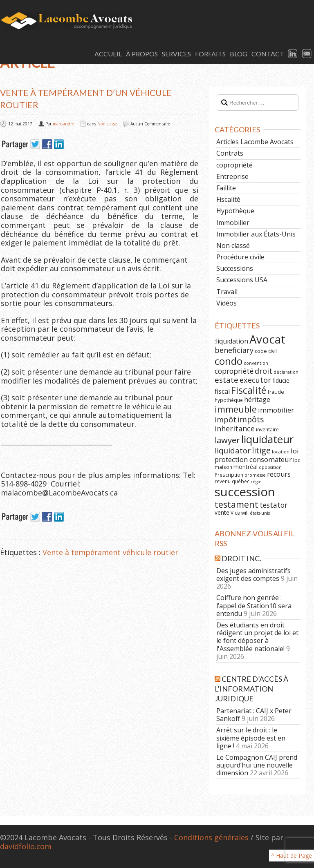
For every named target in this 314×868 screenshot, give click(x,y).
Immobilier (233, 223)
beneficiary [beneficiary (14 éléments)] (234, 350)
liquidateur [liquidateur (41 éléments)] (267, 439)
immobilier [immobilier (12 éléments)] (276, 410)
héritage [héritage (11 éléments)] (257, 399)
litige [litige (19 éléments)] (261, 450)
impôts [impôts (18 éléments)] (251, 419)
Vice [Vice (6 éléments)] (235, 513)
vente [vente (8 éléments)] (222, 512)
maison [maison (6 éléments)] (223, 467)
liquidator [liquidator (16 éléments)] (233, 451)
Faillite (226, 188)
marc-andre (63, 124)
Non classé (107, 124)
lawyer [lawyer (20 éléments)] (227, 440)
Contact (268, 54)
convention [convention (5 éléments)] (256, 363)
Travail (227, 292)
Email (307, 54)
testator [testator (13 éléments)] (274, 505)
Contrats (230, 153)
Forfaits (210, 54)
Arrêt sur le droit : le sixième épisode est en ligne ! (251, 738)
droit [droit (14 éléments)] (264, 371)
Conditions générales (211, 837)
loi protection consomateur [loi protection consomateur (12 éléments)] (257, 455)
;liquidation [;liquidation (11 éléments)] (231, 341)
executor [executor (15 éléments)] (255, 380)
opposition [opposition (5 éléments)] (270, 467)
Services (176, 54)
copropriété (234, 165)
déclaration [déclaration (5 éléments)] (286, 372)
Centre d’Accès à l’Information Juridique (251, 689)
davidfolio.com (26, 846)
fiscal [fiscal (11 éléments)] (222, 391)
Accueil (108, 54)
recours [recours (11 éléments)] (279, 474)
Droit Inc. (241, 558)
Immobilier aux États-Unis (256, 234)
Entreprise (232, 176)
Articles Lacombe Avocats (255, 142)
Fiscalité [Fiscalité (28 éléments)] (249, 390)
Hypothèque (235, 211)
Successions (235, 268)
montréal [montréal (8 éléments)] (246, 467)
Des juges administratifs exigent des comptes (253, 575)
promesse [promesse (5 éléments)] (255, 475)
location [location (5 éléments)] (281, 452)
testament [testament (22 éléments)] (237, 504)
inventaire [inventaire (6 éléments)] (267, 429)
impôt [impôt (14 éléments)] (225, 419)
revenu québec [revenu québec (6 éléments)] (232, 481)
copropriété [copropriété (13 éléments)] (234, 371)
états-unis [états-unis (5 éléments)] (260, 513)
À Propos (142, 54)
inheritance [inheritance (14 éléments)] (235, 428)
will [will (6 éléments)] (245, 513)
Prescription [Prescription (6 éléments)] (229, 475)
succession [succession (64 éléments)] (245, 492)
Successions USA (242, 280)
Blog (239, 54)
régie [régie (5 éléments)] (256, 482)
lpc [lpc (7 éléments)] (297, 460)
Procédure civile (240, 257)
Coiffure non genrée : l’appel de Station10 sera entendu (254, 605)
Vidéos (227, 303)
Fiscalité (228, 199)
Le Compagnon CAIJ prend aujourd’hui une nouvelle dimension (257, 765)
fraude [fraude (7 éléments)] (276, 392)
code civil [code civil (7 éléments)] (266, 351)
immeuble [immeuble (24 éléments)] (236, 409)
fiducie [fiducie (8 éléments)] (281, 380)
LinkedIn (293, 54)
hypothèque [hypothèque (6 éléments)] (229, 400)
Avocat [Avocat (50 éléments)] (267, 339)
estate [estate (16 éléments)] (227, 380)
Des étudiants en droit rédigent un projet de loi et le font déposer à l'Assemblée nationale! (257, 637)
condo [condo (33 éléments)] (229, 361)
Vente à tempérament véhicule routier (110, 552)
